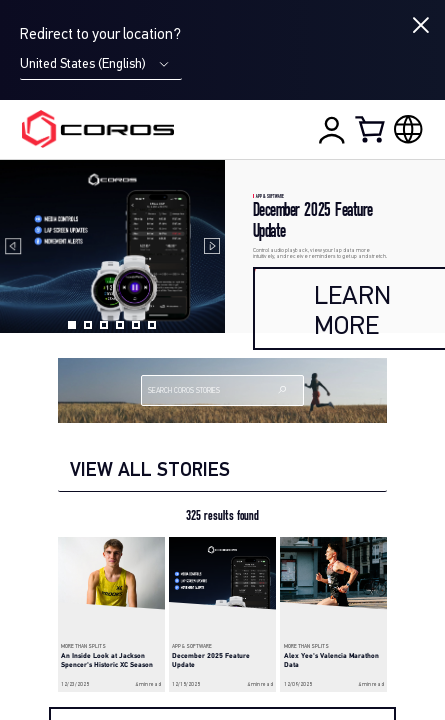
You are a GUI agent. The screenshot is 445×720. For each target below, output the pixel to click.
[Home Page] (98, 129)
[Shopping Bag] (372, 129)
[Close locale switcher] (421, 25)
